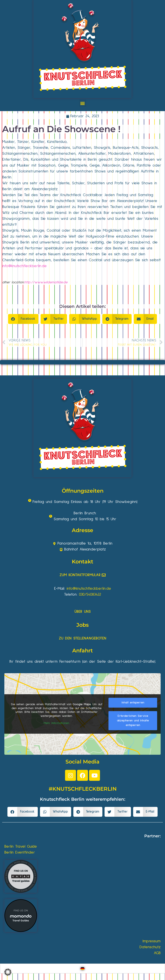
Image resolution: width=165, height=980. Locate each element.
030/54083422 (90, 595)
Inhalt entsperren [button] (133, 703)
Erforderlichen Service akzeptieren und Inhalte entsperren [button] (133, 721)
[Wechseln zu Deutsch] (82, 968)
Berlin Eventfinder (20, 852)
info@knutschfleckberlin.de (24, 266)
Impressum (152, 941)
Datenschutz (150, 947)
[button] (83, 103)
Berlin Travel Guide (21, 847)
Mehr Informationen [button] (56, 723)
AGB (157, 953)
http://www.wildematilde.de (46, 282)
